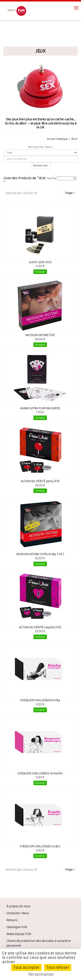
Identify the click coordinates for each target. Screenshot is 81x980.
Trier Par (52, 178)
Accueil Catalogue (57, 139)
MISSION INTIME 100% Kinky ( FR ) (40, 554)
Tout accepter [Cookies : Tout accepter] (26, 967)
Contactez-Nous (18, 913)
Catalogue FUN (17, 927)
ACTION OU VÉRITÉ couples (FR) (40, 627)
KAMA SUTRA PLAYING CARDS (40, 408)
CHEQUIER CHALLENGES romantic (40, 773)
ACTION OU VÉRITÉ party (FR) (40, 481)
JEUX (74, 139)
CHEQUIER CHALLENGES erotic (40, 846)
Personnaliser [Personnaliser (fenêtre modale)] (41, 974)
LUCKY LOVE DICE (40, 262)
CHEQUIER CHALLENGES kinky (40, 700)
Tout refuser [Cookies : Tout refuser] (58, 967)
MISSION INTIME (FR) (40, 335)
